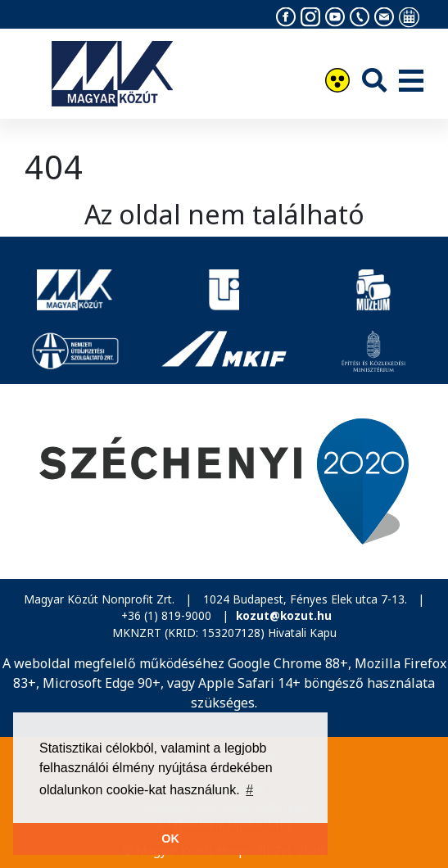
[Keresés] (374, 80)
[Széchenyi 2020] (224, 481)
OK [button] (170, 839)
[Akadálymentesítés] (337, 82)
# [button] (249, 790)
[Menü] (411, 82)
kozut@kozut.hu (284, 615)
